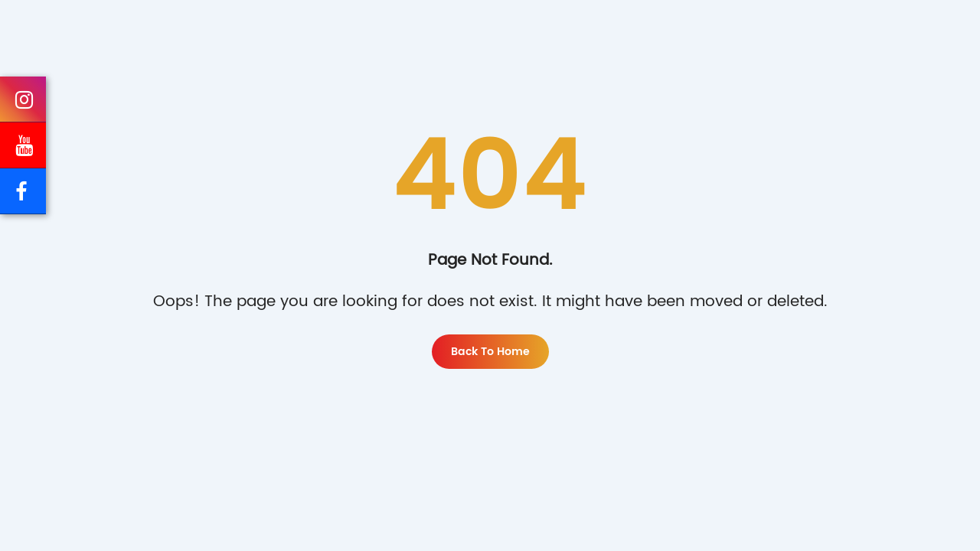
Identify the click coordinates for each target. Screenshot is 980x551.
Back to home (490, 352)
